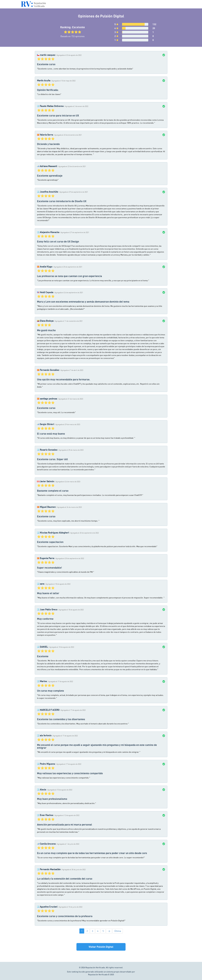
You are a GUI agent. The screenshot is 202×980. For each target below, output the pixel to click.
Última (118, 931)
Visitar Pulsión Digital (101, 947)
